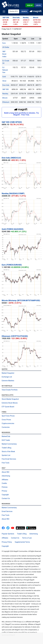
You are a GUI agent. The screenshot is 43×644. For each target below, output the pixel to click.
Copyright (5, 495)
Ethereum (6, 102)
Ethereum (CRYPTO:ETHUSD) (15, 336)
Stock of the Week (8, 452)
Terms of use (27, 538)
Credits (4, 483)
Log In (38, 5)
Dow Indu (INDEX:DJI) (11, 158)
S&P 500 (6, 18)
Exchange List (7, 377)
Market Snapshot (8, 373)
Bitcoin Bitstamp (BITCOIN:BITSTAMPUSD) (21, 300)
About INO (6, 472)
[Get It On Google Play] (31, 528)
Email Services (7, 511)
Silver (4, 81)
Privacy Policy (7, 542)
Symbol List (6, 455)
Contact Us (6, 498)
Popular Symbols (8, 534)
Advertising (6, 476)
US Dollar (6, 47)
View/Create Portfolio (10, 390)
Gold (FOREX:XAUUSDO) (13, 229)
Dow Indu (16, 18)
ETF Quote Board (8, 407)
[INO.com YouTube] (13, 528)
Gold (4, 77)
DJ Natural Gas (5, 70)
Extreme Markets (8, 381)
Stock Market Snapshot (10, 399)
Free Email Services (9, 459)
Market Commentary (9, 444)
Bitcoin (36, 18)
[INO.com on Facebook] (4, 528)
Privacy (4, 491)
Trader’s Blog (6, 448)
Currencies (6, 427)
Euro (4, 43)
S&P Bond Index (4, 54)
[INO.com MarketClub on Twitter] (9, 528)
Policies (5, 487)
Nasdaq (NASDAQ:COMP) (13, 193)
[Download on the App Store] (21, 528)
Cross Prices (6, 420)
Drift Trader (6, 440)
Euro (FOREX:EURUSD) (12, 265)
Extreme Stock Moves (10, 403)
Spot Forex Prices (8, 416)
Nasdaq (26, 18)
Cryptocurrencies (8, 423)
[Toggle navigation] (4, 12)
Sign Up (30, 5)
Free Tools (6, 463)
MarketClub (6, 436)
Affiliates (5, 480)
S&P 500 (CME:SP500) (12, 122)
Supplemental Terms (22, 542)
